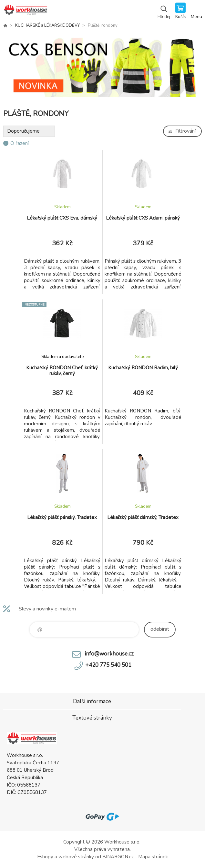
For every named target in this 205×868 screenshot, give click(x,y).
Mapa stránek (153, 857)
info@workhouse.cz (109, 654)
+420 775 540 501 (108, 665)
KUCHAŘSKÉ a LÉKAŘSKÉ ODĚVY (47, 25)
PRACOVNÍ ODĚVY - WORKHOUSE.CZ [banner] (25, 11)
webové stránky (76, 857)
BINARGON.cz (118, 857)
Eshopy (45, 857)
